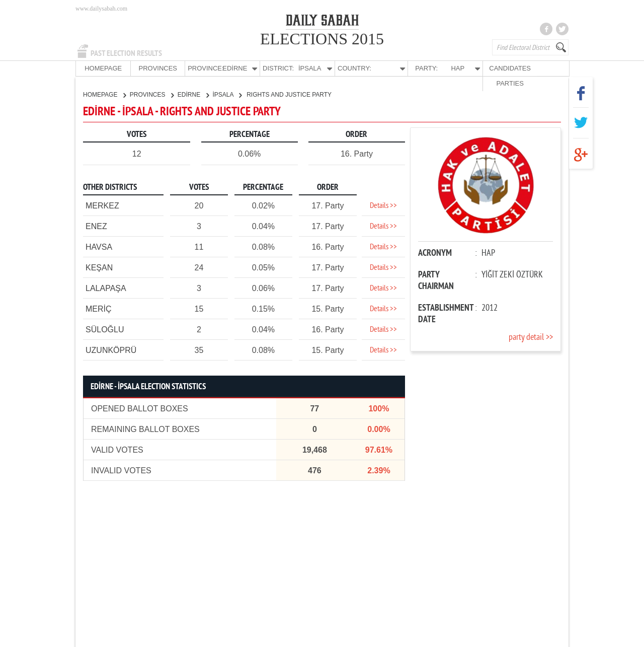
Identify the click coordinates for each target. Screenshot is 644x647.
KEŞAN (99, 267)
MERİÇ (99, 308)
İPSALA (227, 94)
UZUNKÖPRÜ (111, 350)
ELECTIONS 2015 (322, 39)
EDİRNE (193, 94)
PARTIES (540, 68)
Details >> (383, 205)
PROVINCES (150, 68)
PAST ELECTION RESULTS (126, 53)
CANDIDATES (491, 68)
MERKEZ (102, 205)
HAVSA (99, 246)
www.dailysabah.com (101, 9)
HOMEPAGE (101, 68)
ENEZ (96, 226)
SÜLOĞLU (105, 329)
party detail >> (531, 337)
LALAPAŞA (106, 288)
